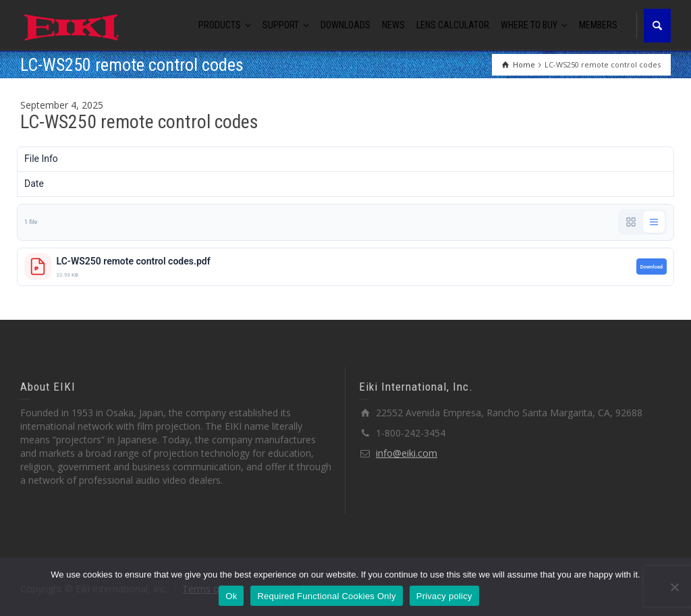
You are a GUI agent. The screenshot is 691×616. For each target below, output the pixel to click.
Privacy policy (444, 596)
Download (652, 267)
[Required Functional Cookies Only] (674, 587)
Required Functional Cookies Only (326, 596)
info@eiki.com (407, 453)
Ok (231, 596)
